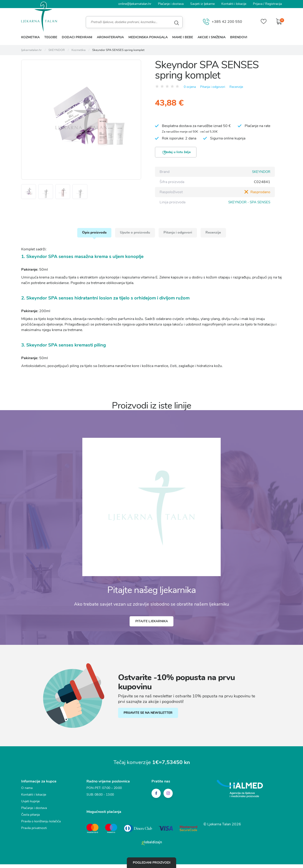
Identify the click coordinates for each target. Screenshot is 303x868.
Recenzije (236, 87)
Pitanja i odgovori (213, 87)
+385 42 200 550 (220, 22)
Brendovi (239, 37)
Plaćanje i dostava (171, 4)
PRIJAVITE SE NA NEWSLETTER (151, 719)
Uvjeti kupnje (30, 807)
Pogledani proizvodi (151, 862)
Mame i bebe (183, 37)
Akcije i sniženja (212, 37)
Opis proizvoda (85, 236)
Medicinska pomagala (148, 37)
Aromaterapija (110, 37)
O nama (27, 794)
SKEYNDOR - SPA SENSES (248, 204)
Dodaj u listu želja (180, 153)
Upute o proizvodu (132, 236)
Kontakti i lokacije (234, 4)
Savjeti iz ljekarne (202, 4)
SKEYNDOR (260, 173)
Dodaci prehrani (77, 37)
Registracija (273, 4)
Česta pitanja (30, 821)
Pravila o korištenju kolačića (41, 828)
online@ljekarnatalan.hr (135, 4)
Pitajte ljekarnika (151, 627)
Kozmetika (30, 37)
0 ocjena (190, 87)
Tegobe (51, 37)
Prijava (258, 4)
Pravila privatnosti (34, 834)
